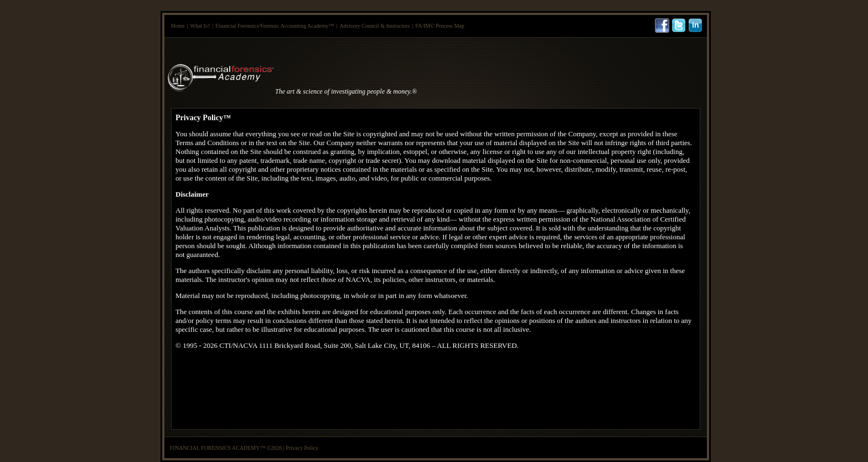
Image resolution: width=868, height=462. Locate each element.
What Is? (200, 26)
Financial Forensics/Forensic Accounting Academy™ (275, 26)
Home (178, 26)
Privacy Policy (302, 448)
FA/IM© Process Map (440, 26)
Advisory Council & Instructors (374, 26)
